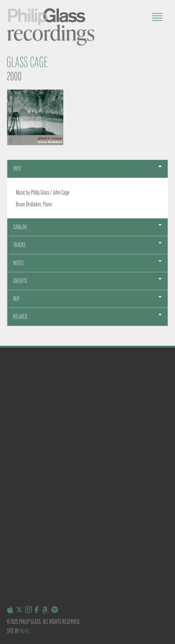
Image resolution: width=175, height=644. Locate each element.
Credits (20, 281)
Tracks (19, 245)
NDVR (24, 631)
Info (17, 168)
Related (20, 317)
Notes (18, 263)
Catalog (20, 227)
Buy (16, 299)
